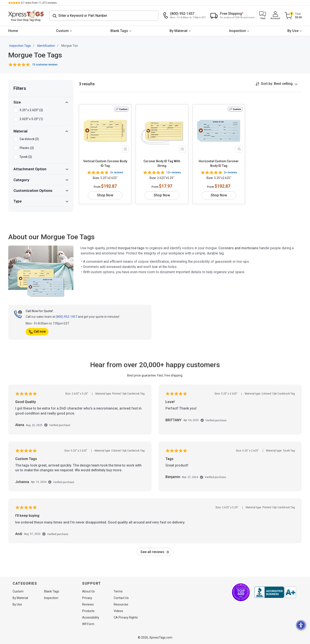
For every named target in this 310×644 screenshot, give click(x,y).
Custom (62, 31)
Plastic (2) (27, 148)
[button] (263, 16)
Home (13, 31)
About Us (88, 591)
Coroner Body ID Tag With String (162, 163)
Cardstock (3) (29, 139)
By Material (178, 31)
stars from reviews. (39, 3)
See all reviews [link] (155, 552)
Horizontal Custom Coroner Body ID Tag (219, 163)
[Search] (104, 16)
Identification (46, 46)
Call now (37, 331)
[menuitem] (13, 31)
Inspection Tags (20, 46)
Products (88, 611)
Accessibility (91, 617)
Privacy (87, 598)
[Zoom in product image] (125, 149)
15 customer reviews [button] (45, 65)
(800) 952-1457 (67, 317)
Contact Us (121, 598)
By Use (293, 31)
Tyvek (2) (26, 157)
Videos (118, 611)
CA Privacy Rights (126, 617)
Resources (121, 604)
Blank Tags (119, 31)
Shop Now (105, 195)
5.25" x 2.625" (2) (31, 110)
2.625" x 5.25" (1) (31, 119)
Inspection (237, 31)
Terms (118, 591)
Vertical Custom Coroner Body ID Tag (105, 163)
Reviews (88, 604)
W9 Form (88, 624)
